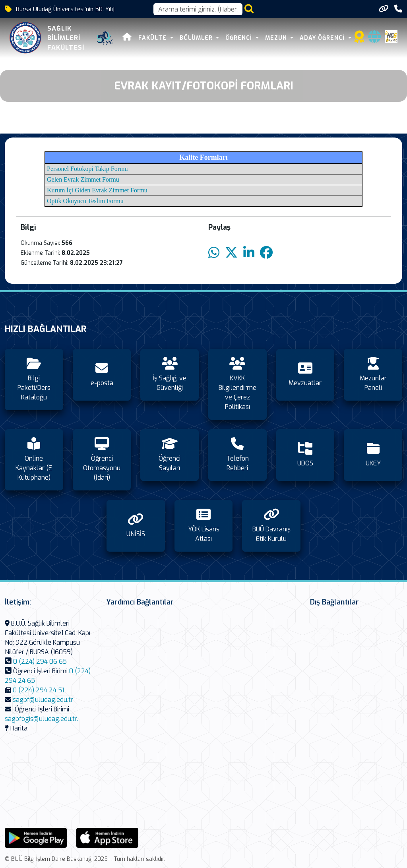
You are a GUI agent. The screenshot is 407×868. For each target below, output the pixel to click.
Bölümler (197, 38)
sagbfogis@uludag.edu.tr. (41, 719)
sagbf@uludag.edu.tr (43, 700)
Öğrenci (240, 38)
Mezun (277, 38)
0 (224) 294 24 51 (38, 690)
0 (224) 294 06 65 (40, 662)
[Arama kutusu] (198, 9)
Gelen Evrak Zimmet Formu (83, 179)
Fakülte (153, 38)
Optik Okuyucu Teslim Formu (85, 201)
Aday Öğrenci (323, 38)
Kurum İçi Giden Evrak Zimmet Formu (97, 190)
